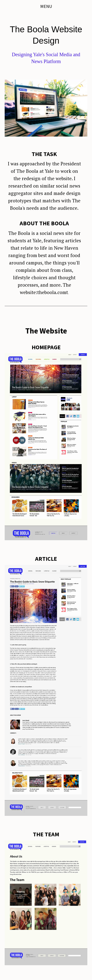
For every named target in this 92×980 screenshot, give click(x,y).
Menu (46, 6)
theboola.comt (53, 292)
